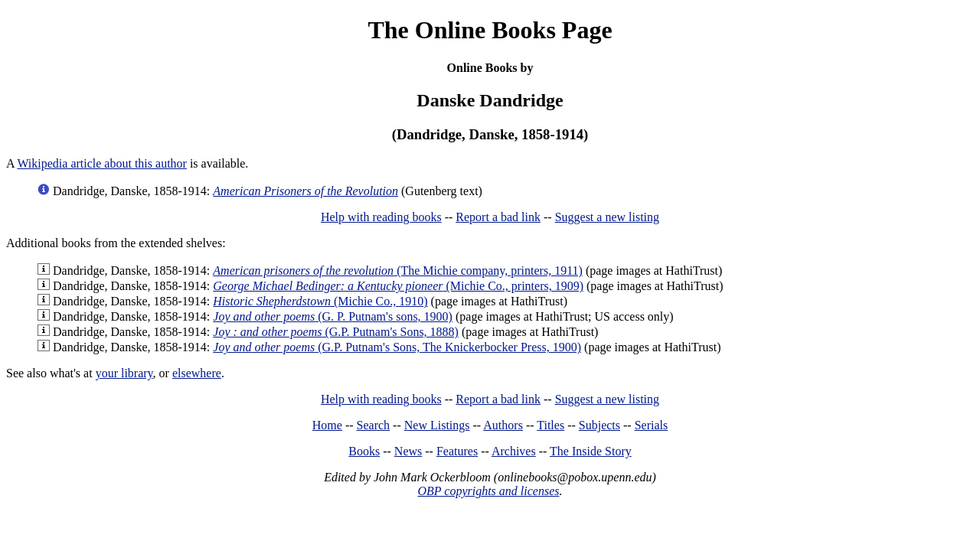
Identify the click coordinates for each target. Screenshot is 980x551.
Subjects (599, 425)
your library (124, 373)
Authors (503, 425)
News (408, 451)
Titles (550, 425)
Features (457, 451)
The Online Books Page (490, 30)
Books (364, 451)
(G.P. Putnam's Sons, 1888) (336, 332)
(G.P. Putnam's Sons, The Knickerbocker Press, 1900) (397, 347)
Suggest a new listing (607, 217)
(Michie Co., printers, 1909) (398, 286)
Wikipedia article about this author (102, 163)
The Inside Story (591, 451)
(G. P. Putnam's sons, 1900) (333, 316)
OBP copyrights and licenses (488, 491)
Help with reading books (381, 217)
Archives (514, 451)
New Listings (437, 425)
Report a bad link (498, 217)
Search (374, 425)
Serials (652, 425)
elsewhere (197, 373)
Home (327, 425)
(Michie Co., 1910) (320, 301)
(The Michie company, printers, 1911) (398, 271)
